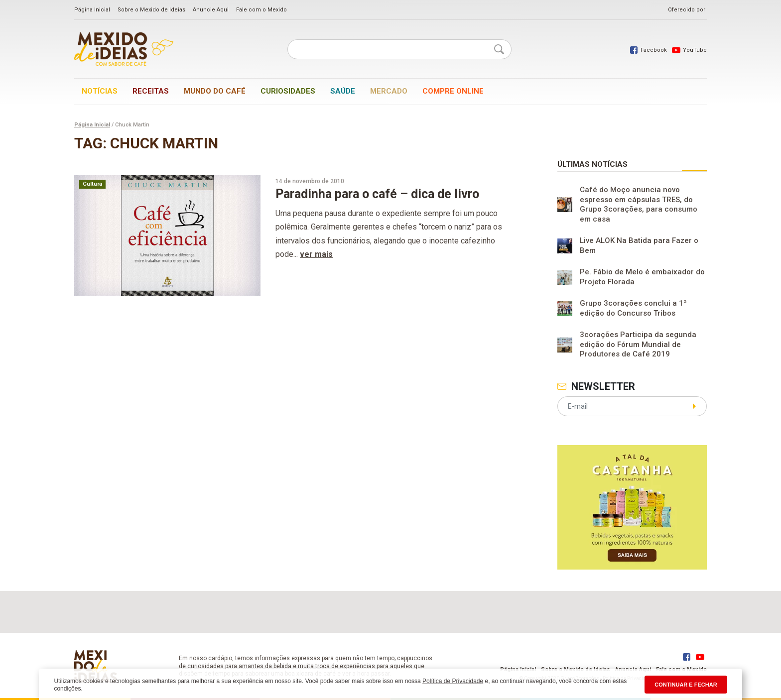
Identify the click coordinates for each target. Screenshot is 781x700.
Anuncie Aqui (211, 10)
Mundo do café (215, 91)
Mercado (389, 91)
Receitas (151, 91)
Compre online (453, 91)
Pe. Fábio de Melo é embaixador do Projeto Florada (642, 277)
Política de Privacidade (453, 681)
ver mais (316, 254)
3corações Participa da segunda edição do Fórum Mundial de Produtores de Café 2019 (638, 344)
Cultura (92, 184)
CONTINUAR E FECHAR (686, 685)
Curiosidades (288, 91)
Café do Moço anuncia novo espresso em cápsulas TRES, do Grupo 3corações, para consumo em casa (639, 204)
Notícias (100, 91)
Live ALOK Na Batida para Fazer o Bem (639, 245)
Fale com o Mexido (261, 10)
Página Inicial (92, 10)
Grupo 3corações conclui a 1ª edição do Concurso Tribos (633, 308)
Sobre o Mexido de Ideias (151, 10)
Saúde (343, 91)
